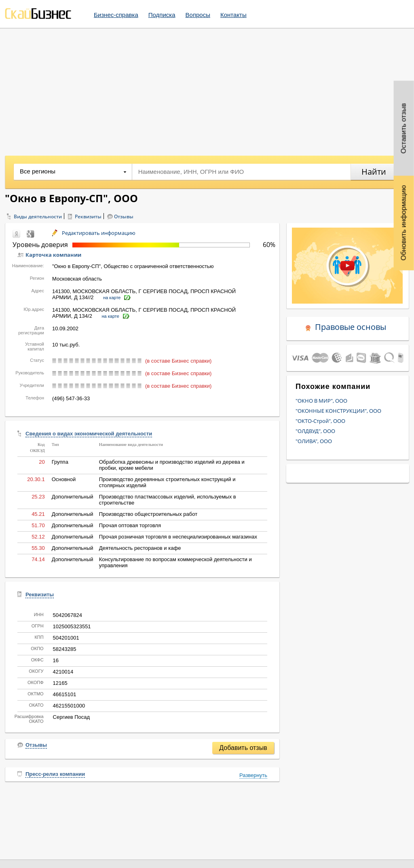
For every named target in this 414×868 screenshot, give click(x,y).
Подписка (162, 15)
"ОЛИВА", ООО (314, 441)
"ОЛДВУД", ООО (315, 431)
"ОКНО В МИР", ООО (321, 401)
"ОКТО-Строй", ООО (320, 421)
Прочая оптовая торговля (130, 525)
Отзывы (124, 216)
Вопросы (198, 15)
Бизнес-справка (116, 15)
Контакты (233, 15)
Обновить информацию (404, 223)
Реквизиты (88, 216)
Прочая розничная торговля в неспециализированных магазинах (178, 537)
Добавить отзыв (243, 748)
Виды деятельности (38, 216)
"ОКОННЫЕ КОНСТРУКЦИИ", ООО (338, 411)
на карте (112, 298)
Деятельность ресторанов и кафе (140, 548)
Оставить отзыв (404, 128)
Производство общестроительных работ (148, 514)
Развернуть (253, 775)
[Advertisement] (207, 89)
